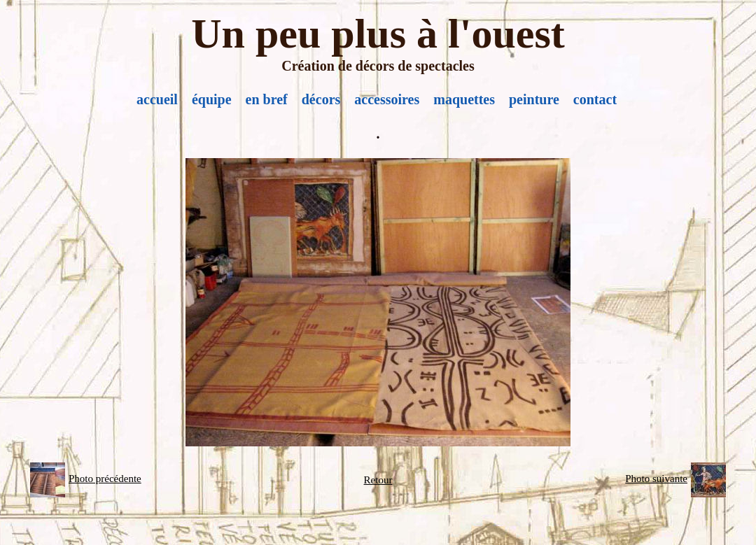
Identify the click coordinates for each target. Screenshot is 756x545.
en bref (267, 99)
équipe (212, 99)
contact (595, 99)
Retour (378, 480)
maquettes (464, 99)
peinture (534, 99)
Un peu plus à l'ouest (378, 34)
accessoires (387, 99)
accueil (157, 99)
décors (321, 99)
